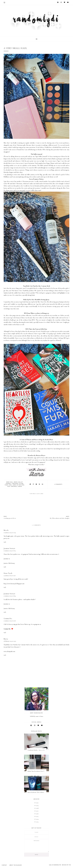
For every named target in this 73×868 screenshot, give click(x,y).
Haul (10, 485)
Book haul (10, 482)
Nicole (6, 530)
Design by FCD (66, 865)
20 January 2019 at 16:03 (10, 551)
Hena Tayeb (8, 573)
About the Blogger (16, 865)
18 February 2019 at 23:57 (10, 641)
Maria (6, 639)
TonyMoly (14, 487)
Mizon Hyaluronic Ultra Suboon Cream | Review (37, 792)
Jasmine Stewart (9, 548)
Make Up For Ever (18, 485)
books (16, 482)
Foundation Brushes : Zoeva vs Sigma (37, 750)
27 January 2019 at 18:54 (10, 596)
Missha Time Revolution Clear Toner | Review (37, 771)
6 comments (58, 484)
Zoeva (20, 487)
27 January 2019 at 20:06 (10, 621)
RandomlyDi (57, 865)
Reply (5, 542)
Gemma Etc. (8, 618)
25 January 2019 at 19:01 (10, 576)
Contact (4, 865)
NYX (9, 487)
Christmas (15, 484)
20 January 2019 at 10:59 (10, 533)
